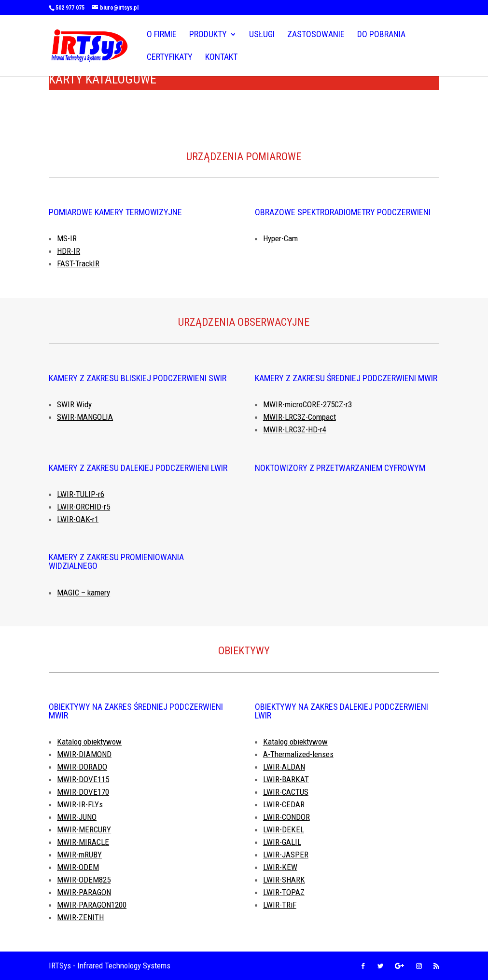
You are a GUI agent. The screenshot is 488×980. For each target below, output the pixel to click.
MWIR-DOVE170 (83, 792)
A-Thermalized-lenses (298, 754)
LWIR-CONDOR (286, 817)
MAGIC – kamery (84, 593)
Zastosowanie (316, 35)
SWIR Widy (74, 404)
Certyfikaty (170, 58)
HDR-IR (69, 251)
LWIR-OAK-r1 (78, 519)
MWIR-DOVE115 (83, 779)
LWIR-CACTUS (286, 792)
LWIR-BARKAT (286, 779)
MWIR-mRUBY (79, 855)
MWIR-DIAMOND (84, 754)
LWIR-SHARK (284, 880)
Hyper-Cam (280, 238)
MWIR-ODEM (78, 867)
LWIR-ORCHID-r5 (84, 507)
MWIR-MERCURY (84, 829)
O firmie (162, 35)
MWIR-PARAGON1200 (92, 905)
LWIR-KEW (280, 867)
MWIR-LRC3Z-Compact (300, 417)
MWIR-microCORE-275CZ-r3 (307, 404)
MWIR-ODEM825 (84, 880)
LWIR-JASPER (286, 855)
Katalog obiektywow (89, 742)
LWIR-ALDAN (284, 767)
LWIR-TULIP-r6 (81, 494)
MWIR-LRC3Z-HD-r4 (295, 429)
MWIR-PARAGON (84, 892)
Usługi (262, 35)
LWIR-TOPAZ (284, 892)
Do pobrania (381, 35)
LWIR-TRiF (280, 905)
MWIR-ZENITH (80, 917)
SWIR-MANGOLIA (85, 417)
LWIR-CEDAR (284, 804)
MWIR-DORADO (82, 767)
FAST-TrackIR (78, 263)
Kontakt (221, 58)
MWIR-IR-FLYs (80, 804)
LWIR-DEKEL (284, 829)
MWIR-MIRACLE (83, 842)
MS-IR (67, 238)
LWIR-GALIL (282, 842)
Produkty (208, 35)
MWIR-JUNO (77, 817)
